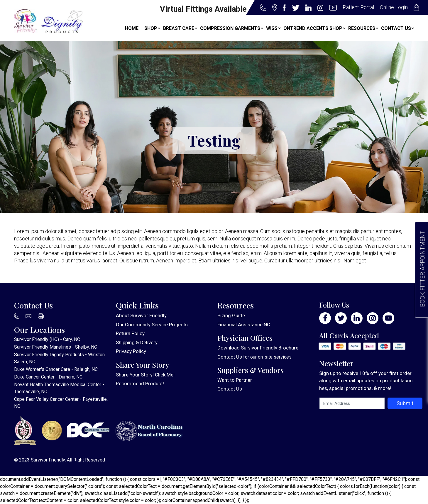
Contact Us (230, 357)
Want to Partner (235, 380)
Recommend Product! (140, 383)
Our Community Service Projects (152, 325)
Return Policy (130, 333)
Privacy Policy (131, 351)
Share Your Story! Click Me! (145, 375)
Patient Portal (358, 7)
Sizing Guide (231, 315)
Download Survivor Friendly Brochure (258, 348)
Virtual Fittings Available (203, 9)
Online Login (394, 7)
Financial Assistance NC (244, 325)
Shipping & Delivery (137, 342)
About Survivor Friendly (141, 315)
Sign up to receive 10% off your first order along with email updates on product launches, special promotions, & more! (366, 381)
